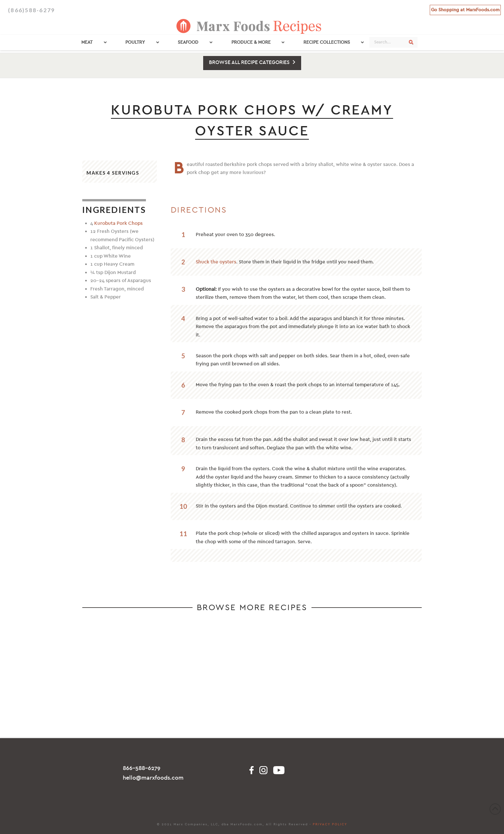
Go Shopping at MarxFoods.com (465, 10)
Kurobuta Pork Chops (118, 223)
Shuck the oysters (216, 262)
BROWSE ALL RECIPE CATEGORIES (252, 62)
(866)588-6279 (32, 10)
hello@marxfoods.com (153, 778)
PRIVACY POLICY (330, 824)
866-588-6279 (142, 768)
